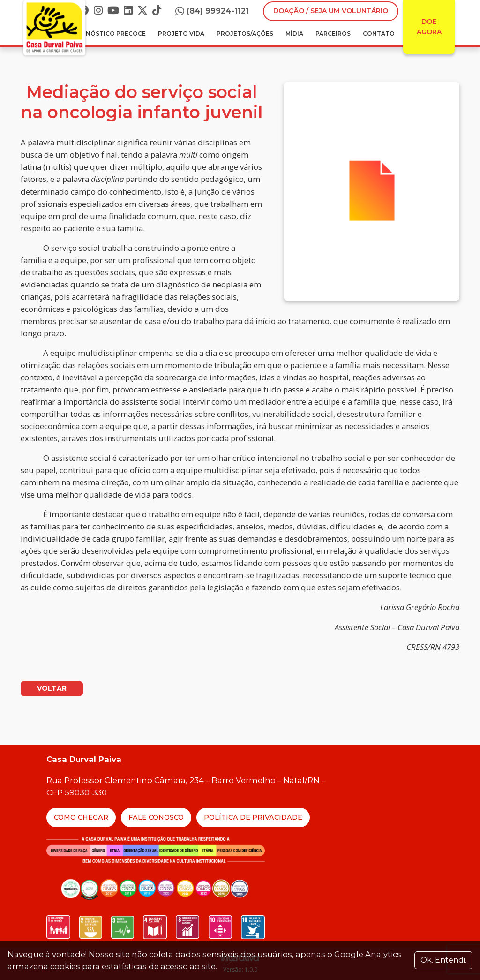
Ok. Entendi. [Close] (443, 960)
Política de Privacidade (253, 817)
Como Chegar (81, 817)
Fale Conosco (156, 817)
